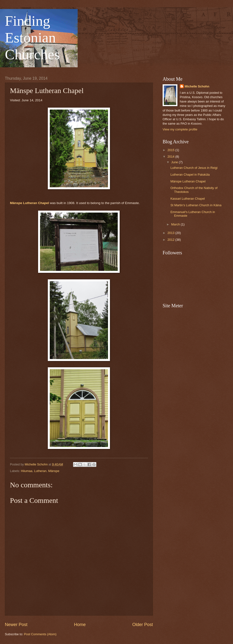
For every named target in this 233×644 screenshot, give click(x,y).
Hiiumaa (27, 471)
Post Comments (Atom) (40, 634)
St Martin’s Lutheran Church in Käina (196, 205)
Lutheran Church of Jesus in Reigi (194, 168)
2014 (171, 157)
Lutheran (40, 471)
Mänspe (54, 471)
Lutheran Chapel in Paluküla (190, 175)
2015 (171, 150)
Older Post (143, 625)
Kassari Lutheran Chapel (188, 199)
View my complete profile (180, 129)
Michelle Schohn (197, 86)
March (176, 224)
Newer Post (16, 625)
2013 (171, 233)
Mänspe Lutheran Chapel (29, 203)
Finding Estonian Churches (32, 38)
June (175, 162)
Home (80, 625)
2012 (171, 240)
